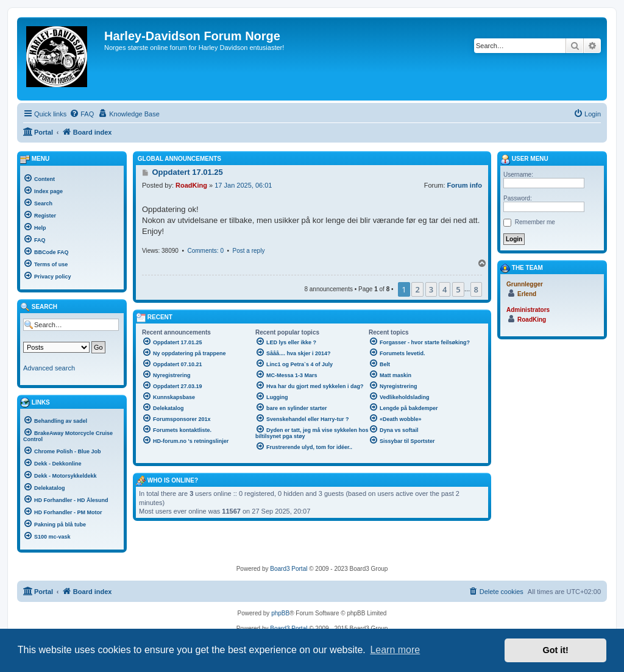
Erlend (527, 294)
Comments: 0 (205, 251)
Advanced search (49, 368)
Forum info (465, 185)
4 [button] (445, 289)
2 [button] (417, 289)
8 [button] (476, 289)
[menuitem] (82, 114)
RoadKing (191, 185)
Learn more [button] (395, 650)
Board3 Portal (289, 569)
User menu (524, 160)
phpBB (280, 613)
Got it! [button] (556, 650)
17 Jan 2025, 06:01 (243, 185)
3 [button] (431, 289)
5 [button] (458, 289)
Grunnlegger (525, 284)
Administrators (528, 310)
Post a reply (249, 251)
